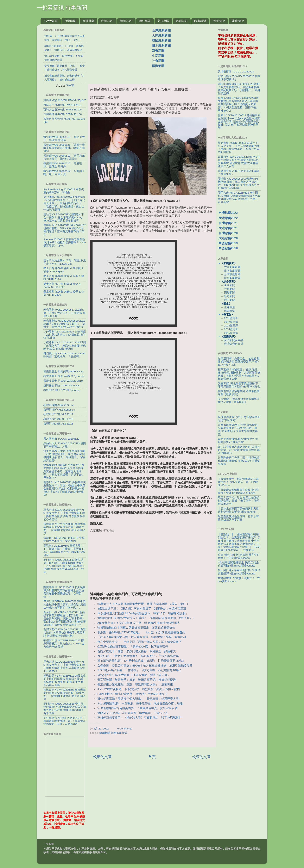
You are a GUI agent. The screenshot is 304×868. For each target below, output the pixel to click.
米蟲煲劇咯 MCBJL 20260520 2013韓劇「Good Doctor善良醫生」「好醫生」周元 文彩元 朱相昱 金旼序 (64, 324)
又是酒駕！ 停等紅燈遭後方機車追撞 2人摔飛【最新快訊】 (239, 401)
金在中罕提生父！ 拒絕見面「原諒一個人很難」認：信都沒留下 (139, 642)
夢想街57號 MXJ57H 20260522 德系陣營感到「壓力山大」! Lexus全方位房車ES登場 (64, 644)
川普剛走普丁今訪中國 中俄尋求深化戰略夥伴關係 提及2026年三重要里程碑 (239, 461)
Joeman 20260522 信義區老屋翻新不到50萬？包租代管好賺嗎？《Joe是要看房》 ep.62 (65, 242)
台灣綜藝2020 (228, 233)
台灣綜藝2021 (228, 223)
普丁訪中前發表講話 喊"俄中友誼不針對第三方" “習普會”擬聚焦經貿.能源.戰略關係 (239, 450)
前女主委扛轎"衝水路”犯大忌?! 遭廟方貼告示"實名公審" (238, 441)
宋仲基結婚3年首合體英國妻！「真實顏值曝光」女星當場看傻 (137, 708)
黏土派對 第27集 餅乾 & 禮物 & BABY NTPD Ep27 (62, 285)
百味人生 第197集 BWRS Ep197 (63, 105)
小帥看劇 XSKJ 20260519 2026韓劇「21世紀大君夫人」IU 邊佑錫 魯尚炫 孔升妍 (65, 335)
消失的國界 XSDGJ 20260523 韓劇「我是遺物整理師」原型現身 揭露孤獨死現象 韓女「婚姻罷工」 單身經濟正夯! (65, 456)
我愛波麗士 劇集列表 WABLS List (63, 372)
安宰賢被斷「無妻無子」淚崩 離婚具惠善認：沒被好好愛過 (137, 680)
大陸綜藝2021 (228, 228)
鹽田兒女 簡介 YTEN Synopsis (61, 385)
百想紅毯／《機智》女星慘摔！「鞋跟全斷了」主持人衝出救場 (138, 656)
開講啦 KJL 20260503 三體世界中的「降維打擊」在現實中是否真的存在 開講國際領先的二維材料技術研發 (64, 550)
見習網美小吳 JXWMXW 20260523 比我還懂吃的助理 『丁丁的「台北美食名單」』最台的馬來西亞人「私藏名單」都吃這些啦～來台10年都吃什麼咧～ (64, 203)
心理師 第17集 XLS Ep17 (58, 414)
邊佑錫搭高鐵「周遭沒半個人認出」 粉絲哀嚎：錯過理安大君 (138, 699)
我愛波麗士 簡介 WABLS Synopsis (64, 376)
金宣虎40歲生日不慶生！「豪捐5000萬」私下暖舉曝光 (133, 647)
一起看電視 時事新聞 (62, 8)
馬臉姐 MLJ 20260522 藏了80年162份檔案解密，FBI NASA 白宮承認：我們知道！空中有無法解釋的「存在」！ (65, 230)
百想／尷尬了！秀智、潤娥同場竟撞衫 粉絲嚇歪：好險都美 (137, 651)
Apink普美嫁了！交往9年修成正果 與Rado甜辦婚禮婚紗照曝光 (139, 623)
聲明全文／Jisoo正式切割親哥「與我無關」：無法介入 (133, 713)
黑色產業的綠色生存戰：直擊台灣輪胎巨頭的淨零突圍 (238, 518)
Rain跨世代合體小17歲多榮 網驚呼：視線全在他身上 (132, 694)
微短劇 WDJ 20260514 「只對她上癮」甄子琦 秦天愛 (64, 173)
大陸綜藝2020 (228, 238)
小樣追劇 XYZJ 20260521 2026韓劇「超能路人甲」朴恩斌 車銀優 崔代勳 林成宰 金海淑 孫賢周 (65, 346)
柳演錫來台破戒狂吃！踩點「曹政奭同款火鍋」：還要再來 (135, 685)
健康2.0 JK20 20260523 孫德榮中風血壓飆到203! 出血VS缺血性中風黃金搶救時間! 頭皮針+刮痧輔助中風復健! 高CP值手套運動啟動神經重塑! (65, 489)
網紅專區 (145, 21)
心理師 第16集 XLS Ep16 (58, 419)
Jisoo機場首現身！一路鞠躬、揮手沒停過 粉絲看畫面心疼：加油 (140, 704)
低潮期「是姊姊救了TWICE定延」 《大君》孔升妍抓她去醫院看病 (141, 632)
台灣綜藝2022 (228, 213)
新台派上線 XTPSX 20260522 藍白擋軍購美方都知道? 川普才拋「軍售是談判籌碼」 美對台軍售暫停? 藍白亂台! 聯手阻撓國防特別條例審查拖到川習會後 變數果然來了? (65, 619)
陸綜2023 (126, 21)
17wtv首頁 (51, 21)
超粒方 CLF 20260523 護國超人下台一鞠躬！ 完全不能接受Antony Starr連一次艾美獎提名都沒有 (64, 217)
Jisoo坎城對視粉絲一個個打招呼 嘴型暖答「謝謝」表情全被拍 (139, 689)
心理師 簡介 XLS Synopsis (59, 410)
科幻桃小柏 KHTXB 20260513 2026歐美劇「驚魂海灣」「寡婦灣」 (64, 355)
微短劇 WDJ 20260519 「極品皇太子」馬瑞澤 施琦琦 (64, 139)
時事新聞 (200, 21)
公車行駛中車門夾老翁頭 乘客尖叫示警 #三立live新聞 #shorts (239, 556)
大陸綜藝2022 (228, 218)
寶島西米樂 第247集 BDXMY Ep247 (65, 100)
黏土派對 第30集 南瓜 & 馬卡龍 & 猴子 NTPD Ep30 (63, 270)
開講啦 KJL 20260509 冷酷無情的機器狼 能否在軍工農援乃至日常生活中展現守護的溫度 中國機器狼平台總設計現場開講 (239, 183)
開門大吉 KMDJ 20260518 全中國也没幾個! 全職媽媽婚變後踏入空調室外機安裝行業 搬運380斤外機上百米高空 (65, 709)
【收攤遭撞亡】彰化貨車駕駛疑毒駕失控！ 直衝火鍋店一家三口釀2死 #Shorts (238, 482)
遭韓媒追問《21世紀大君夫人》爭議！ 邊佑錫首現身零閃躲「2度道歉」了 (146, 618)
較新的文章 (102, 757)
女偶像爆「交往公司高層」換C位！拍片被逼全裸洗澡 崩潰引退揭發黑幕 (145, 666)
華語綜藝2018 (228, 248)
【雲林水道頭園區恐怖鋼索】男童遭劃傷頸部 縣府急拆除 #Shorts (238, 510)
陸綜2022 (238, 21)
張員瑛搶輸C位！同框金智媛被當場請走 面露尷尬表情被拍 (136, 628)
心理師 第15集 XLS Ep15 (58, 424)
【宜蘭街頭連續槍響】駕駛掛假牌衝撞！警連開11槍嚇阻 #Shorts (238, 491)
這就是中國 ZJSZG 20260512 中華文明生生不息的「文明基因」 (64, 539)
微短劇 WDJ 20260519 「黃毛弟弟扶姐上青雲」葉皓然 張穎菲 (64, 157)
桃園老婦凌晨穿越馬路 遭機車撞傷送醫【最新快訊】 (239, 393)
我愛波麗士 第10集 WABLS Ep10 (63, 381)
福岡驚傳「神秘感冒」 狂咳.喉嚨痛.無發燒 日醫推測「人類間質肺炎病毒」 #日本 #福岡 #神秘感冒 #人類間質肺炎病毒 (239, 374)
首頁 (152, 757)
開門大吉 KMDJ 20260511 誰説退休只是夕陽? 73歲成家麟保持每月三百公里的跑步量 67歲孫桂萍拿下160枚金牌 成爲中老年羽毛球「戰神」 (64, 566)
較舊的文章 (202, 757)
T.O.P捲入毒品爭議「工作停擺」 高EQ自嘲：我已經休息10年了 (139, 670)
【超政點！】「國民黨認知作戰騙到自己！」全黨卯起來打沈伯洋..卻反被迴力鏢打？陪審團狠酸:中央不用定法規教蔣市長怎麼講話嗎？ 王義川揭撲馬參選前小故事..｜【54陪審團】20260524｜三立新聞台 (239, 542)
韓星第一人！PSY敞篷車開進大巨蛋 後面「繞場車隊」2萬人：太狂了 (143, 604)
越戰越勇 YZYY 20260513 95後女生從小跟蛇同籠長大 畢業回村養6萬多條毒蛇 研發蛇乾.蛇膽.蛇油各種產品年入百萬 (65, 680)
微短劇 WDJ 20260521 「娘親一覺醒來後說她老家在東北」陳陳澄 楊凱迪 (64, 148)
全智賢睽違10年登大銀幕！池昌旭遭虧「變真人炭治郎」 (134, 675)
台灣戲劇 (70, 21)
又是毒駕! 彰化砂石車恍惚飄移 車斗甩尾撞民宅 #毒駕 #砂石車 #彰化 (239, 385)
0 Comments (125, 729)
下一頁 (70, 86)
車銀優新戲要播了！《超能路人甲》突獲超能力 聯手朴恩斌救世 (139, 718)
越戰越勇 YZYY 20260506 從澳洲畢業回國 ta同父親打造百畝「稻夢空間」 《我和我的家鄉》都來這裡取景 (65, 529)
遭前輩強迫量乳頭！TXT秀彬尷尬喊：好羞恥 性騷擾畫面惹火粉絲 (141, 661)
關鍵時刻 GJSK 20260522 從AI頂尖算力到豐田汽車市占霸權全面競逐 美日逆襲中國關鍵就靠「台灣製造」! (64, 592)
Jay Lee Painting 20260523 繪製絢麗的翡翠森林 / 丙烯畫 (64, 191)
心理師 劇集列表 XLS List (59, 405)
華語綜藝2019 (228, 243)
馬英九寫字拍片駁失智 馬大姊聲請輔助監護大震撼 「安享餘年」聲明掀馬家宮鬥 (239, 501)
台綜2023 (107, 21)
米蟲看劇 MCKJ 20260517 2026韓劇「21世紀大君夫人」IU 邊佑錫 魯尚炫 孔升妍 (65, 313)
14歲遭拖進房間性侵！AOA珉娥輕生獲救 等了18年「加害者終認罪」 (143, 613)
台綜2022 (219, 21)
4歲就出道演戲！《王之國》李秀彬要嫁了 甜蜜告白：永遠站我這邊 (142, 609)
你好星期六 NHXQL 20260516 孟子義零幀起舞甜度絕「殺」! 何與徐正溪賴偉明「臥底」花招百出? (65, 721)
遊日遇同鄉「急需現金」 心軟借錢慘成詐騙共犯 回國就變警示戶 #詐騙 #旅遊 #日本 (239, 362)
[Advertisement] (122, 52)
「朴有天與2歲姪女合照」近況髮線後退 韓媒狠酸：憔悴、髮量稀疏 (142, 637)
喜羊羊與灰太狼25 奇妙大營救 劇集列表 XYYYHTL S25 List (65, 262)
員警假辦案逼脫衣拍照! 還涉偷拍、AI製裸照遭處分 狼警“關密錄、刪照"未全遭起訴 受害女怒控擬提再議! (239, 430)
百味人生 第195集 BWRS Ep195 (63, 110)
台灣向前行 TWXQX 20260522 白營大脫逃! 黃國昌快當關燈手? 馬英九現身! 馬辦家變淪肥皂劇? (65, 632)
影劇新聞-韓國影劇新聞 (113, 733)
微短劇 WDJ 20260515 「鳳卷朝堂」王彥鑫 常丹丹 (63, 165)
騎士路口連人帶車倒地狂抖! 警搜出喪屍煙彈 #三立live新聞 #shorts (239, 572)
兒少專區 (163, 21)
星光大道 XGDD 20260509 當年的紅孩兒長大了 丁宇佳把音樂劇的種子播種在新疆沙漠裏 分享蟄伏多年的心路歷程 (64, 515)
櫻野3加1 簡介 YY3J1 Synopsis (62, 390)
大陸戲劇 (88, 21)
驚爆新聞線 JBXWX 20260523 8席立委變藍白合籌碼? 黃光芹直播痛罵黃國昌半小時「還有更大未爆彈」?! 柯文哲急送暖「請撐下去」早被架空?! (64, 471)
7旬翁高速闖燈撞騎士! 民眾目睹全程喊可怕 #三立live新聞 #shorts (238, 564)
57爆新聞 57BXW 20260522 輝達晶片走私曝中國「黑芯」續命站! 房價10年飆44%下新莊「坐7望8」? (65, 604)
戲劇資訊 (182, 21)
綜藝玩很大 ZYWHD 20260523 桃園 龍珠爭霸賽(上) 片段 (65, 445)
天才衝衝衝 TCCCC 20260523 (61, 439)
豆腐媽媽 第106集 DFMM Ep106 (63, 114)
